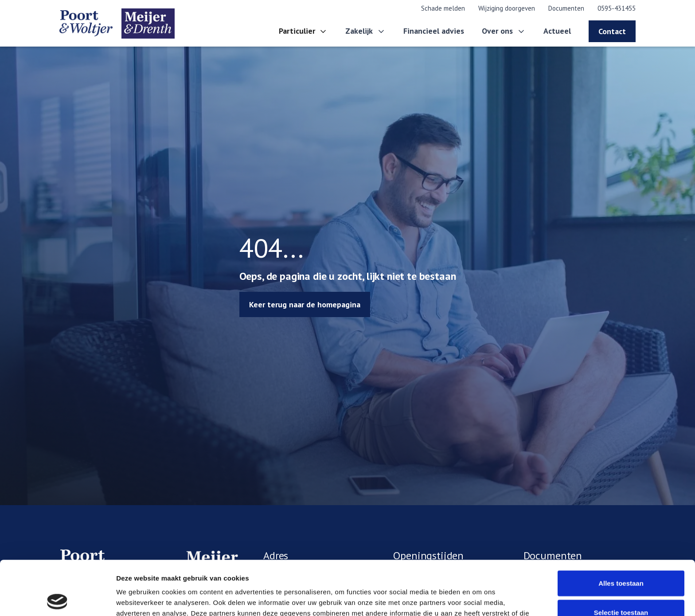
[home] (117, 24)
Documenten (566, 8)
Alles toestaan (621, 529)
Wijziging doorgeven (507, 8)
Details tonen (479, 598)
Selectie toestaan (621, 558)
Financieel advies (434, 31)
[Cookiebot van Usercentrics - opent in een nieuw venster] (57, 599)
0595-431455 (617, 8)
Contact (612, 31)
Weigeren (621, 587)
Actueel (557, 31)
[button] (303, 31)
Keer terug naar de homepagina (305, 304)
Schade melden (443, 8)
